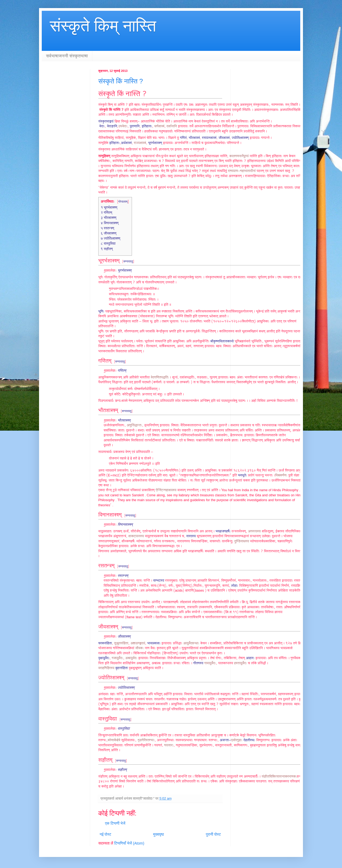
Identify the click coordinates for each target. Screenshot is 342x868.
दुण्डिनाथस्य (242, 541)
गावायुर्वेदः (210, 663)
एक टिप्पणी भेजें (115, 823)
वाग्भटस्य (159, 581)
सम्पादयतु (128, 262)
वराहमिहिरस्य (106, 668)
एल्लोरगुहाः (237, 740)
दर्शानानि (172, 126)
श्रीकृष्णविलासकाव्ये (222, 341)
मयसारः (169, 745)
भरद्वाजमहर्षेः (223, 531)
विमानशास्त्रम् (125, 525)
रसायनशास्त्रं (209, 138)
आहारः (250, 658)
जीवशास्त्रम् (124, 637)
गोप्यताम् (123, 202)
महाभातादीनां (248, 171)
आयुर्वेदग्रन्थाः (191, 643)
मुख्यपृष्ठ (159, 834)
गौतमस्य (198, 663)
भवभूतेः (242, 475)
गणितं (183, 138)
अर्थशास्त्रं (126, 143)
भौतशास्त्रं (194, 138)
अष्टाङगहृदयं (138, 643)
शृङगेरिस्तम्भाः (146, 740)
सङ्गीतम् (122, 770)
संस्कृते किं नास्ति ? (121, 81)
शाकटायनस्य (136, 536)
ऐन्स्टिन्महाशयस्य (166, 490)
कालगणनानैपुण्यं (239, 156)
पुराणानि (135, 126)
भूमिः (101, 312)
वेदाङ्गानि (112, 126)
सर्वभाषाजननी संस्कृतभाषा (67, 56)
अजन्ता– (225, 740)
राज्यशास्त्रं (140, 143)
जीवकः (139, 648)
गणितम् (122, 371)
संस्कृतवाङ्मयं (106, 122)
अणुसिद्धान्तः (135, 425)
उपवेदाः (123, 126)
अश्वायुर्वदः (131, 658)
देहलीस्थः (249, 740)
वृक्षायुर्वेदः (104, 658)
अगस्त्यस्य (254, 531)
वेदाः (102, 126)
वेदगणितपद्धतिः (160, 377)
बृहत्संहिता (122, 668)
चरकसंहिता (105, 643)
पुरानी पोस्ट (213, 834)
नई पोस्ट (105, 834)
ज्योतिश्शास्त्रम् (240, 138)
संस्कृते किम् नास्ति (103, 26)
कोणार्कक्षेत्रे (114, 740)
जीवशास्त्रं (224, 138)
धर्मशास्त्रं (159, 126)
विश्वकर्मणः (281, 475)
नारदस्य (191, 536)
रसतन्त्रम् (123, 576)
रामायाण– (234, 171)
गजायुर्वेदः (117, 658)
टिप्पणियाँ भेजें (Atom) (129, 843)
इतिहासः (147, 126)
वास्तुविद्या (124, 729)
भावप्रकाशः (154, 643)
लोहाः (235, 586)
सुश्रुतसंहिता (121, 643)
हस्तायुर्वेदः (240, 663)
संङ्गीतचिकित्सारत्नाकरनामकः (279, 777)
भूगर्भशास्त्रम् (155, 143)
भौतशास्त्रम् (124, 421)
